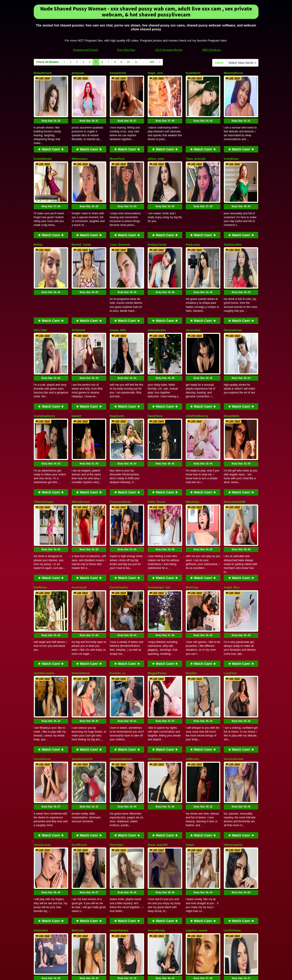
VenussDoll (193, 284)
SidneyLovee (42, 707)
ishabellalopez (119, 777)
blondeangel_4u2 (159, 495)
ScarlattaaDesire (44, 355)
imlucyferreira (157, 284)
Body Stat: (51, 105)
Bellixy (38, 214)
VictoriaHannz (81, 566)
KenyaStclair (118, 73)
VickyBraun (231, 143)
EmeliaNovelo (43, 143)
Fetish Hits (144, 973)
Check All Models (48, 62)
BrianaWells (232, 355)
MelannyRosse (233, 73)
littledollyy (192, 425)
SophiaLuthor (233, 214)
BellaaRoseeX (43, 73)
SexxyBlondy (156, 777)
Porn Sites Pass (126, 50)
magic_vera (155, 73)
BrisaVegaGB (80, 847)
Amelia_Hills (118, 284)
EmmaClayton (119, 495)
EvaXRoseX (79, 707)
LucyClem (230, 566)
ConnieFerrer (42, 636)
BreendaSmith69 (235, 425)
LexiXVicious (232, 777)
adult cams (197, 940)
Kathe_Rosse (156, 425)
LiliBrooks (192, 636)
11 (136, 62)
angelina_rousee (197, 777)
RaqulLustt (117, 355)
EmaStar (191, 566)
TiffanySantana (44, 425)
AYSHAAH (78, 284)
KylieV (190, 707)
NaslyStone (155, 355)
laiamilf (76, 355)
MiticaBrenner (81, 425)
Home (219, 63)
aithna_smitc (156, 143)
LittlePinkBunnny (197, 355)
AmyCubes (41, 777)
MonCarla (78, 777)
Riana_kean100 (158, 707)
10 (128, 62)
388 (152, 62)
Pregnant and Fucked (86, 50)
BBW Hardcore (212, 50)
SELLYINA (40, 284)
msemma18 (79, 495)
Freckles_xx (118, 566)
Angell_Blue (232, 495)
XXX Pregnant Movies (169, 50)
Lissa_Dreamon (120, 214)
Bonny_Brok (42, 847)
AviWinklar (155, 636)
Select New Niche (242, 63)
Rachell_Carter (81, 214)
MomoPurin (117, 143)
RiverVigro (117, 707)
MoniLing (192, 495)
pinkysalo (78, 73)
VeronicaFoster (234, 636)
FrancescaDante (120, 425)
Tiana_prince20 (196, 143)
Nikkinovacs (80, 143)
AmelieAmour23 (82, 636)
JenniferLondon (44, 566)
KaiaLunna (193, 214)
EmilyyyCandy (157, 214)
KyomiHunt (193, 73)
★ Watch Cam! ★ (51, 134)
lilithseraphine (233, 707)
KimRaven (40, 495)
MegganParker (157, 566)
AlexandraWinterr (121, 636)
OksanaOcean (233, 284)
